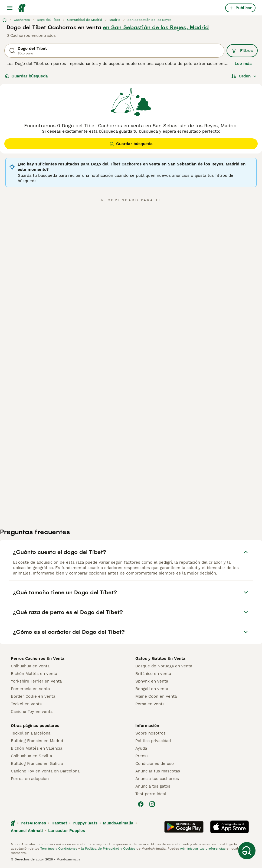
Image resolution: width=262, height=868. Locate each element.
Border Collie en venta (33, 696)
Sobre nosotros (150, 733)
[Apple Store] (230, 827)
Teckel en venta (26, 704)
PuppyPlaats (85, 823)
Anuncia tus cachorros (157, 779)
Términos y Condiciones (59, 849)
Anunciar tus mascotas (158, 771)
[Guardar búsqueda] (247, 851)
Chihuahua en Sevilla (31, 756)
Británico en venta (153, 674)
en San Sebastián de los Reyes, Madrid (156, 27)
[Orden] (244, 76)
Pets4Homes (33, 823)
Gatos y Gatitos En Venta (160, 658)
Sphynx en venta (152, 681)
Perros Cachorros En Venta (38, 658)
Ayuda (141, 748)
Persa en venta (150, 704)
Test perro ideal (151, 794)
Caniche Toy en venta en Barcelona (45, 771)
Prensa (142, 756)
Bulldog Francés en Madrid (37, 741)
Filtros (242, 51)
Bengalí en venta (152, 689)
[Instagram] (152, 804)
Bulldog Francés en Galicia (37, 763)
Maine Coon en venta (156, 696)
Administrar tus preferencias (203, 849)
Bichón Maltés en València (37, 748)
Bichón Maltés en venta (34, 674)
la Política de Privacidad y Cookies (108, 849)
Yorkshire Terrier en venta (36, 681)
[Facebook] (141, 804)
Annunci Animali (27, 831)
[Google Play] (184, 827)
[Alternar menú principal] (10, 8)
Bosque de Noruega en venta (164, 666)
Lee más (243, 64)
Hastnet (59, 823)
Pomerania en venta (30, 689)
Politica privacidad (153, 741)
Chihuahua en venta (30, 666)
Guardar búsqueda (26, 76)
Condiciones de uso (155, 763)
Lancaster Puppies (67, 831)
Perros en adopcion (30, 779)
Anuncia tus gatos (153, 786)
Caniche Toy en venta (32, 712)
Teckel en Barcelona (31, 733)
